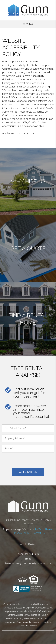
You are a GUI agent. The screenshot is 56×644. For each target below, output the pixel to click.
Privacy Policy (22, 533)
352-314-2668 (32, 554)
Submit (28, 472)
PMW (38, 529)
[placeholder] (28, 428)
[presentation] (25, 461)
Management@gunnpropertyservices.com (28, 563)
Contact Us (39, 533)
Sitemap (49, 529)
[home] (28, 10)
